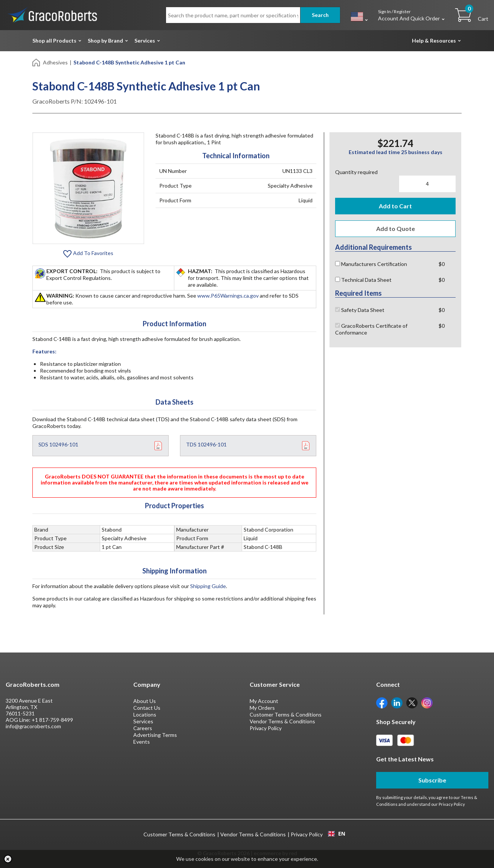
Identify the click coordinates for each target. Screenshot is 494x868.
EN (337, 834)
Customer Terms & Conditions (286, 714)
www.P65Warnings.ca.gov (228, 296)
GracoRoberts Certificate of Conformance (371, 329)
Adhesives (55, 62)
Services (145, 40)
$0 (442, 264)
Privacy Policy (266, 728)
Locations (145, 714)
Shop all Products (54, 40)
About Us (145, 701)
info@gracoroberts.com (33, 726)
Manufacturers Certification (371, 264)
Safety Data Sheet (360, 310)
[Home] (37, 62)
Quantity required (356, 172)
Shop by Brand (105, 40)
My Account (264, 701)
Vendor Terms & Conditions (282, 721)
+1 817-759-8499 (52, 720)
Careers (143, 728)
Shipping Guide (208, 586)
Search (320, 15)
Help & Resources (434, 40)
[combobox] (336, 834)
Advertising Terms (155, 735)
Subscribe (432, 780)
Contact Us (147, 708)
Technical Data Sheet (363, 280)
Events (142, 742)
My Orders (262, 708)
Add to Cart (395, 206)
